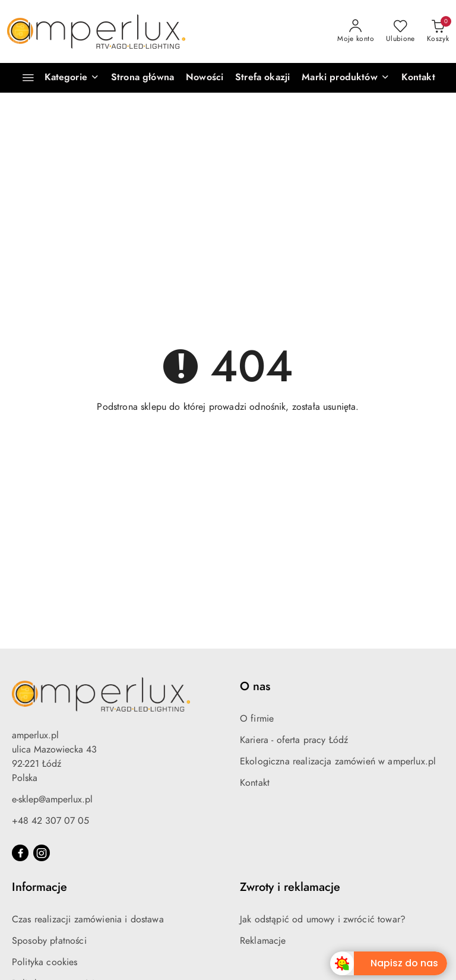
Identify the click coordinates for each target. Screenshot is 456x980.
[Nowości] (205, 78)
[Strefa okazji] (262, 78)
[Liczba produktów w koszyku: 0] (438, 31)
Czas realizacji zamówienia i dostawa (88, 919)
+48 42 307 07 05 (50, 821)
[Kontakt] (418, 78)
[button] (345, 78)
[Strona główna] (142, 78)
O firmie (257, 719)
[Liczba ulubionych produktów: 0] (400, 31)
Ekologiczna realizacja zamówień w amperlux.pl (338, 761)
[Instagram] (42, 853)
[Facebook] (20, 853)
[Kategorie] (56, 78)
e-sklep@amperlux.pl (52, 799)
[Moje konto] (356, 31)
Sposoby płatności (49, 941)
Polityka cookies (45, 962)
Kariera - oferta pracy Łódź (294, 740)
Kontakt (255, 783)
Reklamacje (263, 941)
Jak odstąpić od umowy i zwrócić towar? (323, 919)
